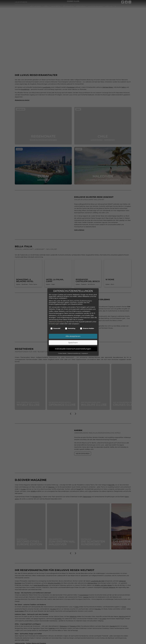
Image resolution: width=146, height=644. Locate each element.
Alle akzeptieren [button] (73, 334)
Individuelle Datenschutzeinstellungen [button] (73, 346)
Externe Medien (87, 326)
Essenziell (55, 326)
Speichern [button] (73, 340)
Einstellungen (54, 321)
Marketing (70, 326)
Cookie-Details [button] (62, 351)
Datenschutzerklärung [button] (74, 351)
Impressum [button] (85, 351)
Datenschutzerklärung (57, 319)
